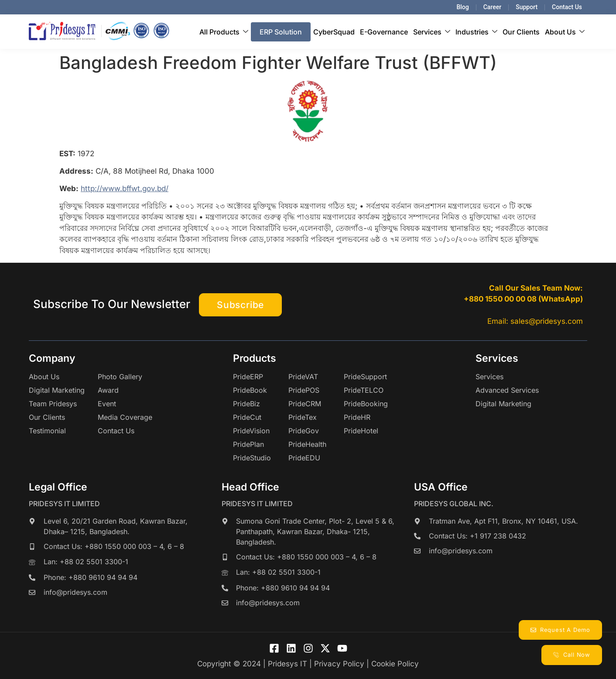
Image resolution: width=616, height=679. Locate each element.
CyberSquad (334, 32)
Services (432, 32)
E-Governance (384, 32)
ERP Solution (281, 32)
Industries (476, 32)
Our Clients (521, 32)
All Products (224, 32)
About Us (565, 32)
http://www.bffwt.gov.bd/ (125, 189)
